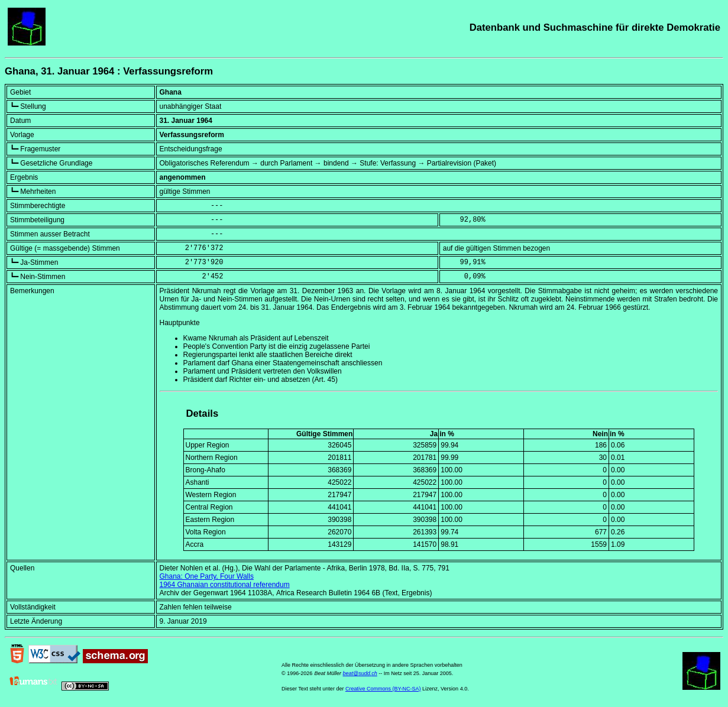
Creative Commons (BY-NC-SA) (383, 689)
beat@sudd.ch (360, 673)
